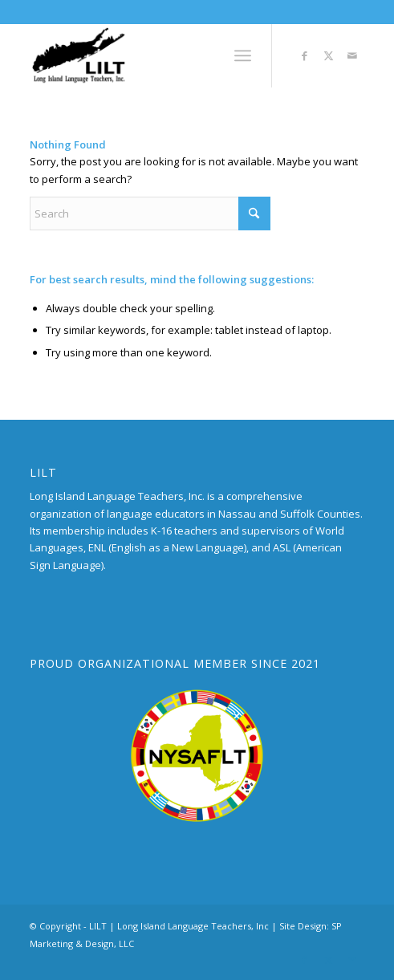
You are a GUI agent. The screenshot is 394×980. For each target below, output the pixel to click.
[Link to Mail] (352, 56)
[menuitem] (243, 55)
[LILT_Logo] (164, 55)
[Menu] (243, 55)
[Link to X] (328, 56)
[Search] (150, 213)
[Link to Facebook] (304, 56)
